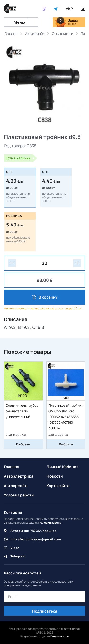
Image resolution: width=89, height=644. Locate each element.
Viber (15, 548)
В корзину (48, 297)
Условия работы (19, 495)
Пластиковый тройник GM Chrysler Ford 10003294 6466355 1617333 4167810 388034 (66, 417)
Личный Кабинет (62, 467)
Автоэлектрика (19, 476)
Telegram (18, 556)
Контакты (13, 512)
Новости (55, 476)
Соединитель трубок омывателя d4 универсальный (22, 411)
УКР (69, 9)
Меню (16, 22)
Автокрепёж (16, 486)
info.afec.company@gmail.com (36, 539)
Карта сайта (58, 486)
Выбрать (23, 444)
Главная (11, 467)
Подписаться (45, 611)
